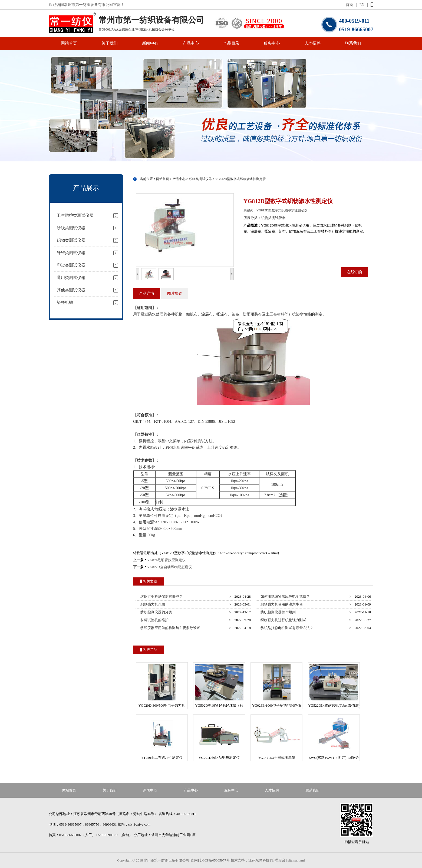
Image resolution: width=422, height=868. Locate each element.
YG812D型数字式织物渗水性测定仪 (240, 179)
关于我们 (110, 43)
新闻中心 (150, 43)
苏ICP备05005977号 (215, 860)
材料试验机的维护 (154, 620)
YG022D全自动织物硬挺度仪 (169, 567)
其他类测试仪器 (71, 290)
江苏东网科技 (259, 860)
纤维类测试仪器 (71, 253)
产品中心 (191, 43)
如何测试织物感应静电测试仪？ (284, 596)
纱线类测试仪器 (71, 228)
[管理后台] (278, 860)
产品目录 (231, 43)
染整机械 (65, 302)
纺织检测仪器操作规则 (277, 612)
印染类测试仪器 (71, 265)
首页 (350, 5)
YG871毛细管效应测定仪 (166, 560)
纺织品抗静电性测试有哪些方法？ (286, 628)
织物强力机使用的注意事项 (281, 604)
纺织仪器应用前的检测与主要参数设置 (170, 628)
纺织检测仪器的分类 (156, 612)
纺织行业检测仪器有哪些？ (161, 596)
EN (362, 5)
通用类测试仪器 (71, 278)
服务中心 (272, 43)
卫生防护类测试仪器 (75, 215)
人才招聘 (312, 43)
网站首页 (69, 43)
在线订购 (354, 272)
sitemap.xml (296, 860)
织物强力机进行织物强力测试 (283, 620)
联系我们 (353, 43)
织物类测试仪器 (71, 240)
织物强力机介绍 (152, 604)
